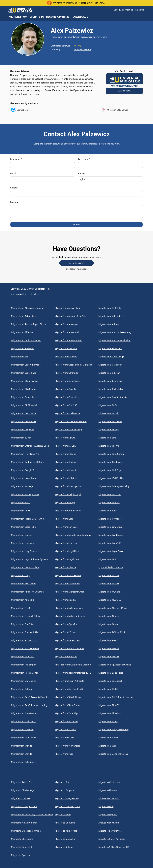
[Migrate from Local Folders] (77, 575)
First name (16, 159)
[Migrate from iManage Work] (33, 494)
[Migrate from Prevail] (120, 648)
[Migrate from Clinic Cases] (77, 381)
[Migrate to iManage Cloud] (33, 806)
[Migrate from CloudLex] (77, 389)
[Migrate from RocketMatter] (33, 673)
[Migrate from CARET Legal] (120, 357)
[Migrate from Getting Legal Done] (33, 462)
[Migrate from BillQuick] (77, 348)
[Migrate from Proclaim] (77, 657)
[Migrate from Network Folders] (33, 616)
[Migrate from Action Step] (33, 316)
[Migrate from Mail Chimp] (33, 584)
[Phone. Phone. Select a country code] (83, 179)
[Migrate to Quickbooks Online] (33, 831)
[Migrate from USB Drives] (33, 738)
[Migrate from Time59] (120, 705)
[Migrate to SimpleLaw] (77, 839)
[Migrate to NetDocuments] (33, 823)
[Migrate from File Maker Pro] (33, 454)
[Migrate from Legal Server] (120, 551)
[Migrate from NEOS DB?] (120, 600)
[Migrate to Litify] (120, 806)
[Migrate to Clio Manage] (33, 790)
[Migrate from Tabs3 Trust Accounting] (33, 705)
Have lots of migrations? (77, 269)
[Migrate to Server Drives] (120, 831)
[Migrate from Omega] (120, 616)
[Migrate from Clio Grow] (120, 381)
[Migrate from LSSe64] (120, 575)
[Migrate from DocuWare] (120, 421)
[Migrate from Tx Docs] (77, 729)
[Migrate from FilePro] (120, 446)
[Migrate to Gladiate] (33, 798)
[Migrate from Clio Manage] (33, 389)
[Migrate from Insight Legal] (77, 494)
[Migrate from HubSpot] (77, 478)
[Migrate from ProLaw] (120, 657)
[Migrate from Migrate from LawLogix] (77, 535)
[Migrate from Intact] (33, 502)
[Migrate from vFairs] (77, 738)
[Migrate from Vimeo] (120, 738)
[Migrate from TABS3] (120, 689)
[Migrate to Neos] (77, 815)
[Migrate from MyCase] (120, 592)
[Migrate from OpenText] (77, 624)
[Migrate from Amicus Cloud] (77, 340)
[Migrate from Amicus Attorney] (33, 340)
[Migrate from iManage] (33, 486)
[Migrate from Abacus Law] (77, 308)
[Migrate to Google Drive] (77, 798)
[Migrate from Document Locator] (77, 421)
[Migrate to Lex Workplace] (77, 806)
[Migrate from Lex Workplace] (33, 567)
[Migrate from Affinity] (120, 324)
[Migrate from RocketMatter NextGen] (77, 673)
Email (14, 173)
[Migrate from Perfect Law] (77, 640)
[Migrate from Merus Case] (77, 584)
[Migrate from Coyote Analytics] (120, 397)
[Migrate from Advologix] (77, 324)
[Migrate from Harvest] (77, 470)
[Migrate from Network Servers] (77, 616)
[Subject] (76, 194)
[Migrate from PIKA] (120, 640)
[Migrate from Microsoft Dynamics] (33, 592)
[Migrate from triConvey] (77, 721)
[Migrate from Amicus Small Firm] (120, 340)
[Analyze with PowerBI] (120, 823)
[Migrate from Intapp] (77, 502)
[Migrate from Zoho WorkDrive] (120, 754)
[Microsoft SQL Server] (124, 110)
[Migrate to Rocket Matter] (77, 831)
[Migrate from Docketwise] (77, 413)
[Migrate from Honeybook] (33, 478)
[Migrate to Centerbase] (120, 782)
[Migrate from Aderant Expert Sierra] (33, 324)
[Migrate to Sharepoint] (33, 839)
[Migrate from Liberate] (77, 567)
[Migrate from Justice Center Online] (33, 519)
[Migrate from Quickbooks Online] (120, 665)
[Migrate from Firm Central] (120, 454)
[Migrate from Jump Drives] (77, 511)
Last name (84, 159)
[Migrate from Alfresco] (33, 332)
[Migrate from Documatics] (33, 421)
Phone (81, 173)
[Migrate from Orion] (120, 624)
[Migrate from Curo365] (77, 405)
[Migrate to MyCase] (120, 815)
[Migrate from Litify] (33, 575)
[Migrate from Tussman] (33, 729)
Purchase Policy (18, 294)
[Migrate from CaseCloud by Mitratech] (77, 365)
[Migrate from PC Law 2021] (33, 640)
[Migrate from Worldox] (33, 746)
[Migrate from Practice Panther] (77, 648)
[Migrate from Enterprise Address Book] (33, 446)
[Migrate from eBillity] (120, 430)
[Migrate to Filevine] (120, 790)
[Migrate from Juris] (120, 511)
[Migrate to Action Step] (33, 782)
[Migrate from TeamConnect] (77, 705)
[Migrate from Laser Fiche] (33, 527)
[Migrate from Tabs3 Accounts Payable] (33, 697)
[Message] (77, 212)
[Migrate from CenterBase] (33, 373)
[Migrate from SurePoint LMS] (77, 689)
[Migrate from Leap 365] (120, 543)
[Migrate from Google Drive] (33, 470)
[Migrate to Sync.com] (33, 855)
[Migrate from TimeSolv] (120, 713)
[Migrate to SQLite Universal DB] (120, 847)
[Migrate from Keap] (77, 519)
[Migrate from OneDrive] (33, 624)
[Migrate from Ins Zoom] (120, 494)
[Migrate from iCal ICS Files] (120, 478)
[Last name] (110, 165)
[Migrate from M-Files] (120, 584)
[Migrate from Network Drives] (120, 608)
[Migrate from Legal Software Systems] (33, 559)
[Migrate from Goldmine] (120, 462)
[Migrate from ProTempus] (33, 665)
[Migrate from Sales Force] (120, 673)
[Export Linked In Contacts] (120, 567)
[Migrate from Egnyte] (77, 438)
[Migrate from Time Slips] (77, 713)
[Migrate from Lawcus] (33, 535)
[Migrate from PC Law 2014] (120, 632)
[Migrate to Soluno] (77, 847)
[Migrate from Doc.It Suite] (33, 413)
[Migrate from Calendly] (77, 357)
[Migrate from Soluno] (33, 689)
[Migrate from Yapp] (77, 754)
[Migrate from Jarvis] (33, 511)
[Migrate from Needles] (77, 600)
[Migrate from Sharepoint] (33, 681)
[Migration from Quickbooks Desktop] (77, 665)
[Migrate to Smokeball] (33, 847)
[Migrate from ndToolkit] (33, 600)
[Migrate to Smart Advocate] (120, 839)
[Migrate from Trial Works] (33, 721)
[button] (123, 10)
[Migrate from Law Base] (77, 527)
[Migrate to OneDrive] (77, 823)
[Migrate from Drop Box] (33, 430)
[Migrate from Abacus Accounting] (33, 308)
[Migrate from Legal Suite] (77, 559)
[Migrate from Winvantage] (77, 746)
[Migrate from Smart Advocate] (77, 681)
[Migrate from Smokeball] (120, 681)
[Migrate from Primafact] (33, 657)
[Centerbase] (34, 110)
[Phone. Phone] (113, 179)
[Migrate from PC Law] (77, 632)
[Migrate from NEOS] (33, 608)
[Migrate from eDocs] (33, 438)
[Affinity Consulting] (87, 49)
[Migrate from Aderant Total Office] (77, 316)
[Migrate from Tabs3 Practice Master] (120, 697)
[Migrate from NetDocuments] (77, 608)
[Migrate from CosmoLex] (77, 397)
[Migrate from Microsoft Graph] (77, 592)
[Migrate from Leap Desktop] (33, 551)
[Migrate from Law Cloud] (120, 527)
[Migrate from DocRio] (120, 413)
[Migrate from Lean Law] (77, 543)
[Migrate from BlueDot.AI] (120, 348)
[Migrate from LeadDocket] (120, 535)
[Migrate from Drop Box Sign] (77, 430)
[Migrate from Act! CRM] (120, 308)
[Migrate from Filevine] (77, 454)
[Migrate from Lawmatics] (33, 543)
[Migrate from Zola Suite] (33, 762)
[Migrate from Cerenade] (77, 373)
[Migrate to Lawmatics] (120, 798)
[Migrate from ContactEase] (33, 397)
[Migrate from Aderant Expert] (120, 316)
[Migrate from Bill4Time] (33, 348)
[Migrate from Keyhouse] (120, 519)
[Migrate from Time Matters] (33, 713)
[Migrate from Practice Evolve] (33, 648)
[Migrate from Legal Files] (77, 551)
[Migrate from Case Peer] (120, 365)
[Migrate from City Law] (120, 373)
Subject (14, 188)
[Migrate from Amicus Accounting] (120, 332)
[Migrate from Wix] (120, 746)
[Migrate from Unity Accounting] (120, 729)
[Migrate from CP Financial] (33, 405)
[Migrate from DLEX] (120, 405)
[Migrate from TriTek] (120, 721)
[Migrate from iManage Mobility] (120, 486)
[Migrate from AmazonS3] (77, 332)
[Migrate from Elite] (120, 438)
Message (15, 202)
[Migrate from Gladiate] (77, 462)
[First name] (42, 165)
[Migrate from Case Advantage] (33, 365)
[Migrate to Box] (77, 782)
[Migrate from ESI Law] (77, 446)
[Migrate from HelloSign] (120, 470)
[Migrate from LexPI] (120, 559)
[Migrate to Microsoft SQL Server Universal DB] (33, 815)
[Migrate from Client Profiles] (33, 381)
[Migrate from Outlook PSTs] (33, 632)
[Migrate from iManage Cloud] (77, 486)
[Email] (42, 179)
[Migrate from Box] (33, 357)
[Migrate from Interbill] (120, 502)
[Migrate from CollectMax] (120, 389)
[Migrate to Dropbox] (77, 790)
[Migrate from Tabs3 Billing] (77, 697)
